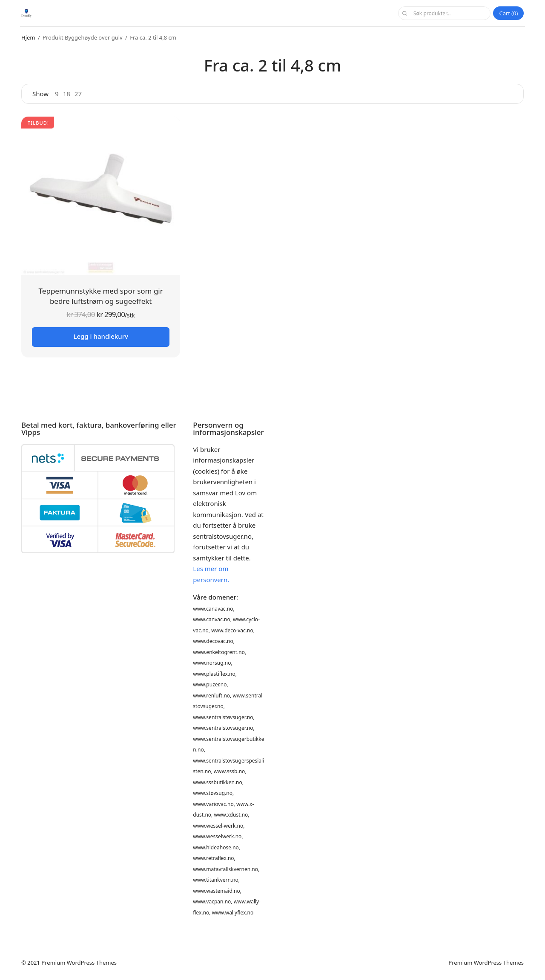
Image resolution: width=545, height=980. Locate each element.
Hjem (28, 37)
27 (78, 94)
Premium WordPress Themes (79, 963)
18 (67, 94)
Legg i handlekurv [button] (100, 336)
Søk (404, 13)
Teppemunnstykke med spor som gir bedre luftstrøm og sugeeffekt (101, 296)
